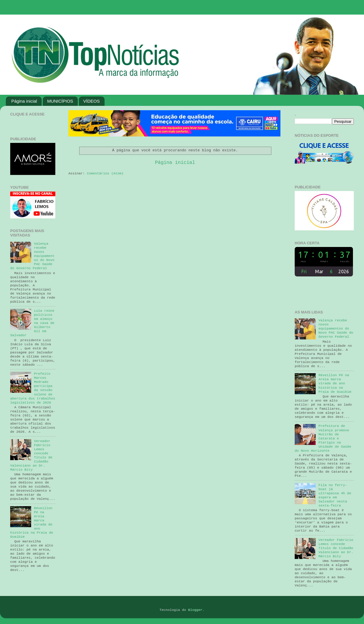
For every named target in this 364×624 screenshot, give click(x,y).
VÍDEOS (92, 101)
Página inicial (24, 101)
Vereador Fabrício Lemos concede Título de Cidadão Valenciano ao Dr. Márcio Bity (336, 548)
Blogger (195, 610)
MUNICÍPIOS (60, 101)
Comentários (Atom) (105, 173)
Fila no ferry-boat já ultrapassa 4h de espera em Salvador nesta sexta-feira (335, 495)
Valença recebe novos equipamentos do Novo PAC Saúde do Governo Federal (336, 329)
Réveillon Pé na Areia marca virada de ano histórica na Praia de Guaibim (335, 383)
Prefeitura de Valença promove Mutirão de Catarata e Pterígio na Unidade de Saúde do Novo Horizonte (323, 438)
